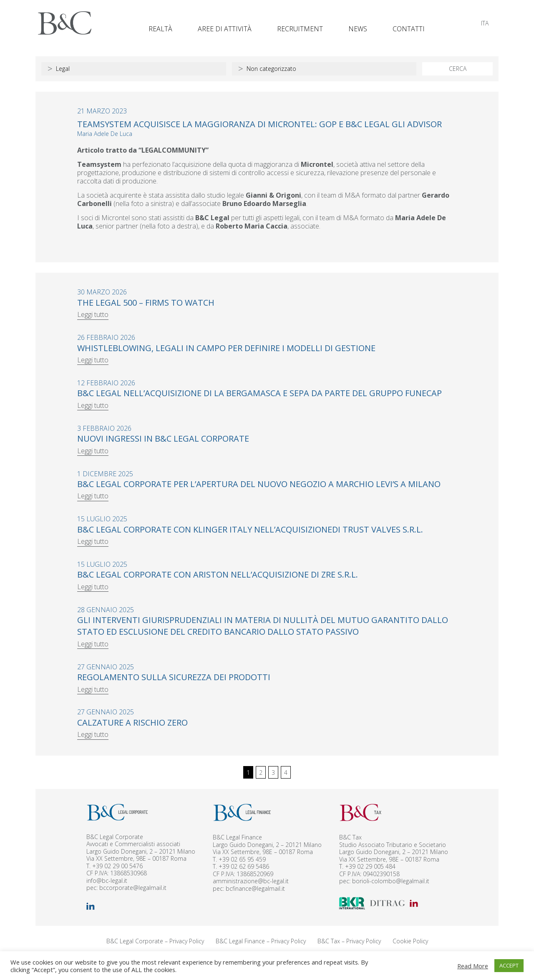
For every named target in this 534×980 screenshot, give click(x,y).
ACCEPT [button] (509, 965)
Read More (473, 966)
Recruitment (300, 29)
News (358, 29)
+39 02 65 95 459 (242, 859)
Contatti (409, 29)
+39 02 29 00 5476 (117, 866)
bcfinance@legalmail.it (255, 888)
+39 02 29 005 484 (370, 866)
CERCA (458, 69)
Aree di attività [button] (225, 29)
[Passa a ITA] (485, 23)
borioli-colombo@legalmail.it (391, 881)
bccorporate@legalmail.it (133, 888)
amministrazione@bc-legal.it (251, 881)
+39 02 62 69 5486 (244, 866)
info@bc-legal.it (107, 881)
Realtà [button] (160, 29)
